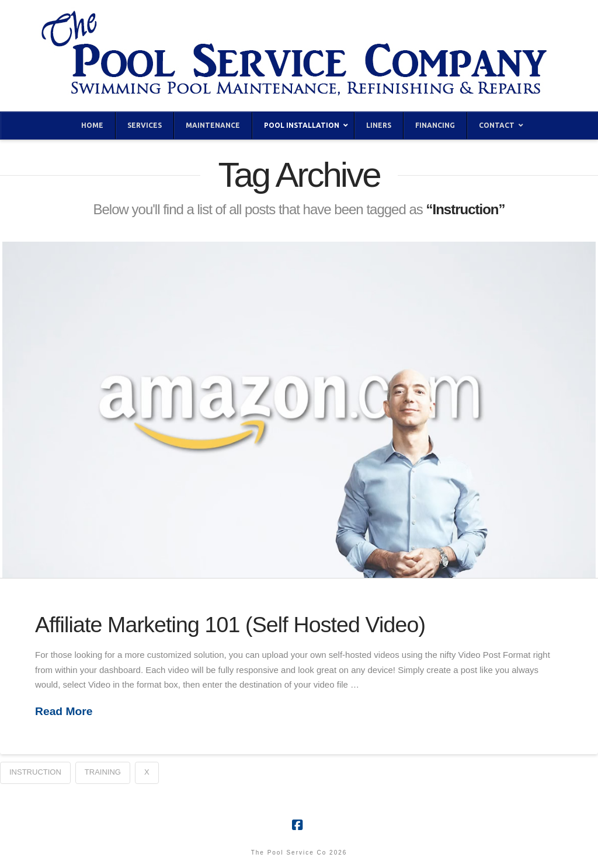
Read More (64, 711)
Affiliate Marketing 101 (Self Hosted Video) (230, 625)
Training (103, 772)
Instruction (35, 772)
